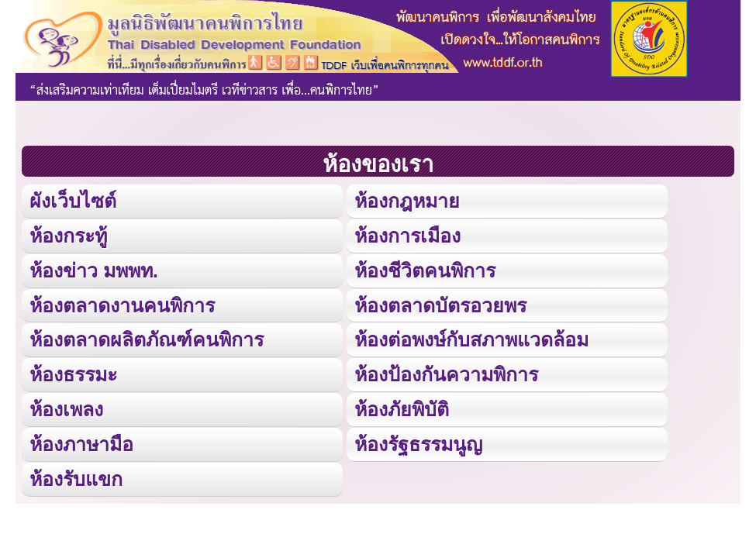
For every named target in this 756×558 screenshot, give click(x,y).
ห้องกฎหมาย (407, 201)
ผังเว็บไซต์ (73, 201)
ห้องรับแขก (76, 479)
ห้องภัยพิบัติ (402, 409)
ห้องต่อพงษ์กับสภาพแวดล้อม (471, 339)
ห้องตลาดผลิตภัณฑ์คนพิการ (147, 339)
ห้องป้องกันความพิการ (446, 374)
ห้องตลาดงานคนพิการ (122, 305)
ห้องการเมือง (407, 236)
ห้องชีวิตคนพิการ (425, 270)
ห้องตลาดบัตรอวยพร (440, 305)
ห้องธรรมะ (73, 374)
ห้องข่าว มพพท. (94, 270)
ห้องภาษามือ (81, 444)
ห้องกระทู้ (68, 236)
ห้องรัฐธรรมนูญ (418, 444)
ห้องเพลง (66, 409)
